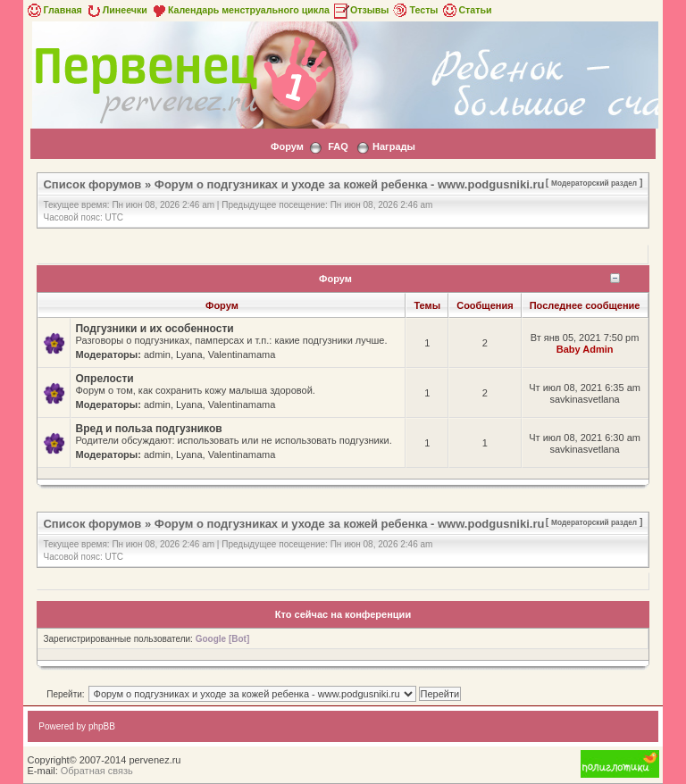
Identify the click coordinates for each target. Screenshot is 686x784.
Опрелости (104, 379)
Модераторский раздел (594, 183)
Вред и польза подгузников (148, 429)
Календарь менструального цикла (240, 10)
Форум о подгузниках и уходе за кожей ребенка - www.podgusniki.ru (350, 184)
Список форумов (92, 184)
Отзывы (361, 10)
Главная (53, 10)
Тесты (414, 10)
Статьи (466, 10)
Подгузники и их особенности (154, 329)
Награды (394, 146)
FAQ (338, 146)
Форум (287, 146)
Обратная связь (97, 771)
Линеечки (116, 10)
